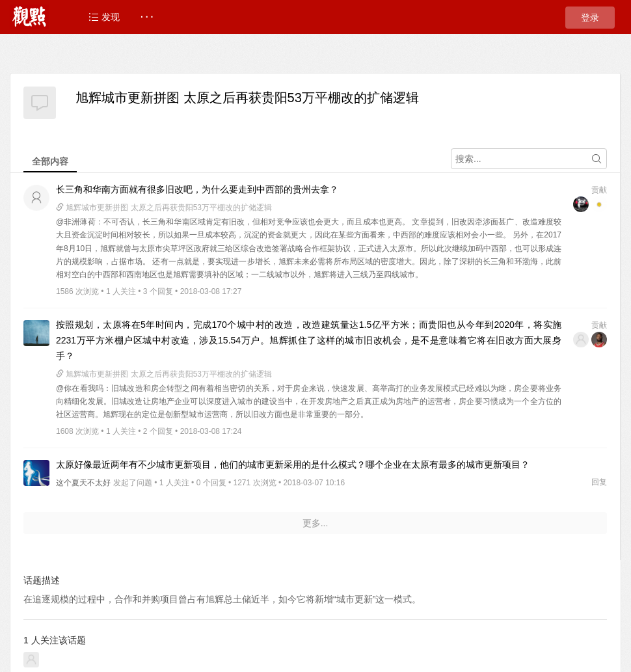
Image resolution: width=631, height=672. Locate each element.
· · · (147, 17)
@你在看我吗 (80, 388)
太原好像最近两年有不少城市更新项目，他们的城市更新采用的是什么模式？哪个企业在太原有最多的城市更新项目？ (293, 464)
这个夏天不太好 (83, 483)
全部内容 (50, 161)
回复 (599, 482)
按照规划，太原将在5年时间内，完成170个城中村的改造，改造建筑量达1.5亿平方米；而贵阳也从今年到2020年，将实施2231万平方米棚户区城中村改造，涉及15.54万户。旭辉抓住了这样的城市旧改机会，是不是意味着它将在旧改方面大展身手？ (309, 340)
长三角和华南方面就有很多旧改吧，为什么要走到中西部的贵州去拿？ (197, 189)
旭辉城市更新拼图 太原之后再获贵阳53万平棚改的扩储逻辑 (247, 98)
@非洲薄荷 (76, 222)
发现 (104, 17)
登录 (590, 18)
